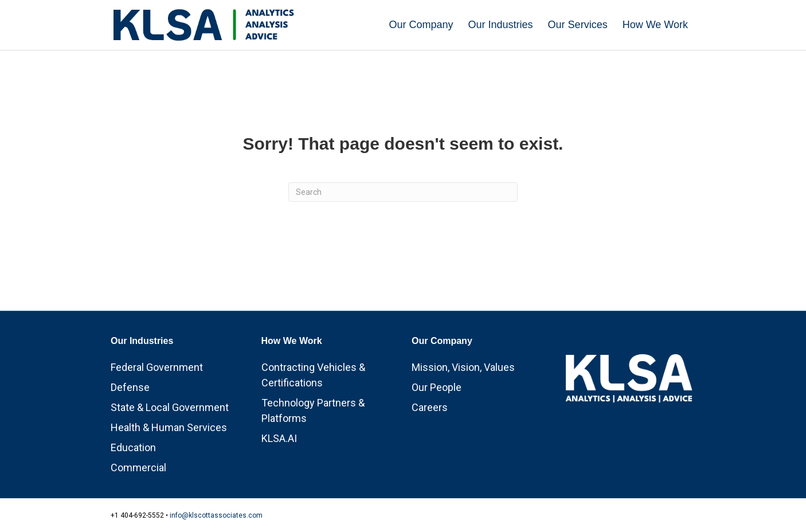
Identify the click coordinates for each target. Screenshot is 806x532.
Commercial (138, 468)
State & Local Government (170, 407)
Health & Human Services (169, 427)
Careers (430, 407)
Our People (437, 387)
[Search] (403, 192)
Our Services (578, 25)
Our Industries (501, 25)
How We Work (655, 25)
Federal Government (157, 367)
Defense (130, 387)
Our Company (421, 25)
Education (133, 447)
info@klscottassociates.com (216, 515)
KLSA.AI (279, 438)
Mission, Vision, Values (463, 367)
